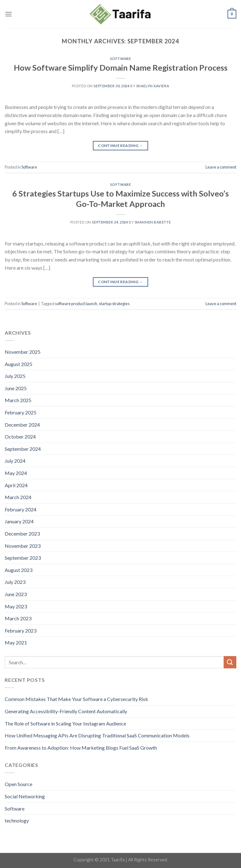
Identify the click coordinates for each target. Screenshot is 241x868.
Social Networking (25, 796)
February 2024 (21, 509)
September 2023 (23, 558)
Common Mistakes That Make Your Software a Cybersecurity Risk (76, 699)
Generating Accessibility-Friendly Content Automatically (66, 711)
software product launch (76, 304)
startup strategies (114, 304)
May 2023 (16, 606)
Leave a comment (221, 167)
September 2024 (23, 449)
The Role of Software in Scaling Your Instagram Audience (65, 723)
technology (17, 820)
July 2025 (15, 376)
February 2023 (21, 631)
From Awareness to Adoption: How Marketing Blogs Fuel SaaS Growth (81, 748)
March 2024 (18, 497)
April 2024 (16, 485)
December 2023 (22, 534)
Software (120, 59)
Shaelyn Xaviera (153, 86)
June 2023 (16, 594)
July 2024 (15, 461)
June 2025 (16, 388)
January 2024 (19, 521)
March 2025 (18, 400)
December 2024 (22, 425)
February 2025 (21, 412)
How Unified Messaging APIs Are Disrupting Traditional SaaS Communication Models (97, 735)
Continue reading (120, 146)
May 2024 (16, 473)
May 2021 (16, 642)
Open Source (19, 784)
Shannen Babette (153, 222)
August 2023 (19, 570)
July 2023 (15, 582)
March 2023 (18, 618)
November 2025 (23, 352)
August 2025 (19, 364)
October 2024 (20, 437)
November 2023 (23, 546)
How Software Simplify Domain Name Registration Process (121, 67)
